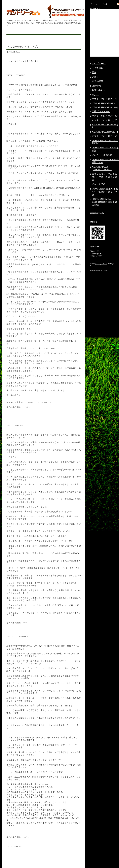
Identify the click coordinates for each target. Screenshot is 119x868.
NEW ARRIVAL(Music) (103, 103)
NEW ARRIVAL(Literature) (105, 107)
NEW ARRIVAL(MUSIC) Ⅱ (105, 132)
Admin (106, 270)
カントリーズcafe (101, 264)
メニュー (96, 77)
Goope (100, 270)
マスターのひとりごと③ (104, 120)
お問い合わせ (99, 90)
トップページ (99, 64)
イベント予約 (99, 184)
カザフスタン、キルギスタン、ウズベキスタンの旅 (104, 177)
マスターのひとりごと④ (104, 136)
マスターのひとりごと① (104, 99)
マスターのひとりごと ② (105, 116)
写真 (94, 72)
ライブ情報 (97, 68)
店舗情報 (96, 86)
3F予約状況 (98, 81)
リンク (95, 95)
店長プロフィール (101, 111)
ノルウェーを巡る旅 (103, 155)
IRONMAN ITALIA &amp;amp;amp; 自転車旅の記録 (104, 202)
